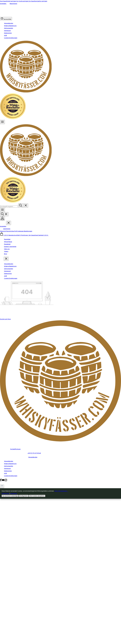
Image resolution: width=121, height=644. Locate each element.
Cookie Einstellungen (11, 38)
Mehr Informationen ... (61, 491)
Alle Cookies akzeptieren (37, 496)
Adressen (21, 231)
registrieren (7, 229)
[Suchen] (21, 206)
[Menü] (2, 122)
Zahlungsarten (9, 28)
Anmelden (3, 4)
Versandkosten (9, 23)
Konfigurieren (24, 496)
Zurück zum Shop (5, 319)
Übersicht (3, 231)
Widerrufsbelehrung (10, 26)
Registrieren (13, 4)
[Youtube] (3, 481)
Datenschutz (8, 33)
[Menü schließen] (9, 223)
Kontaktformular (15, 449)
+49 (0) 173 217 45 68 (34, 453)
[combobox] (9, 207)
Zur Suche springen (23, 1)
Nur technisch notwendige (10, 496)
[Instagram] (6, 481)
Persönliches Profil (12, 231)
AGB (5, 35)
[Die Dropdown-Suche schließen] (26, 206)
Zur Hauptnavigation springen (38, 1)
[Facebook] (1, 481)
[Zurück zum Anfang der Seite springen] (2, 486)
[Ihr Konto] (2, 219)
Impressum (7, 31)
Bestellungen (28, 231)
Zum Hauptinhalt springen (8, 1)
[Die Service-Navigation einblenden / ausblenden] (6, 19)
